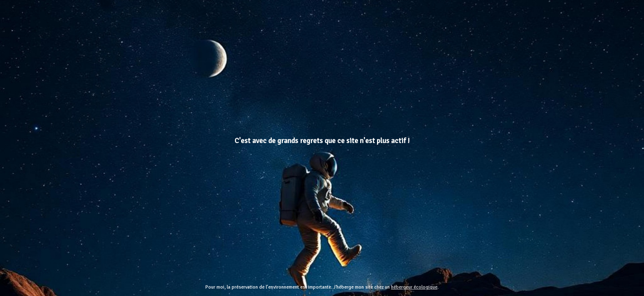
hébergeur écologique (414, 287)
